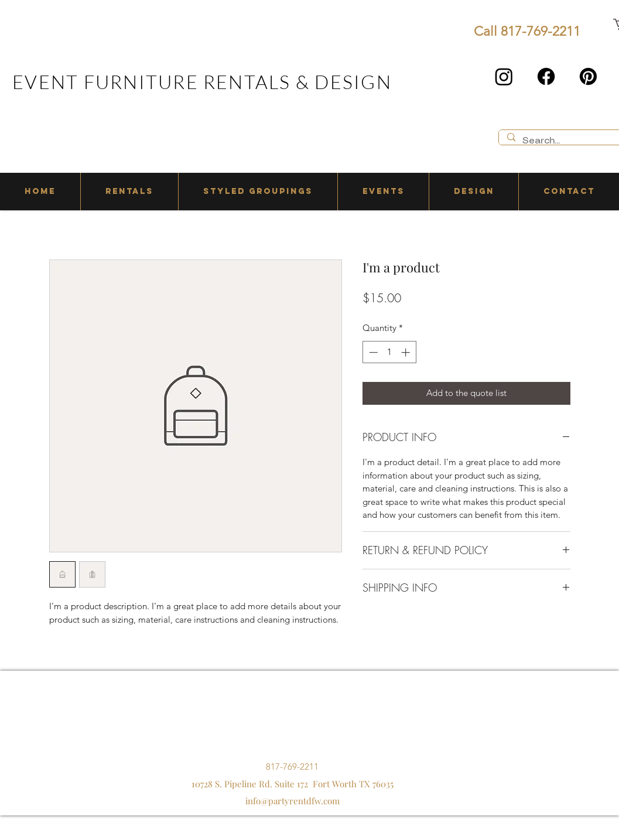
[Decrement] (372, 352)
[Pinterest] (588, 76)
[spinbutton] (389, 352)
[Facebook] (546, 76)
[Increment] (407, 352)
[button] (129, 192)
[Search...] (567, 141)
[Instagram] (504, 76)
